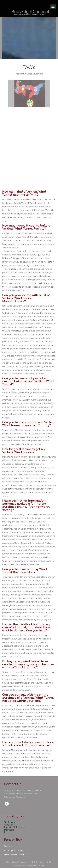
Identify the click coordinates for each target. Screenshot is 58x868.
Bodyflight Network (44, 367)
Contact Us (29, 581)
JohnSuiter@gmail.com (32, 790)
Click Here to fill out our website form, (21, 794)
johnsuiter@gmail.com (35, 686)
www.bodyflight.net (32, 199)
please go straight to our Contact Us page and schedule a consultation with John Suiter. (27, 639)
